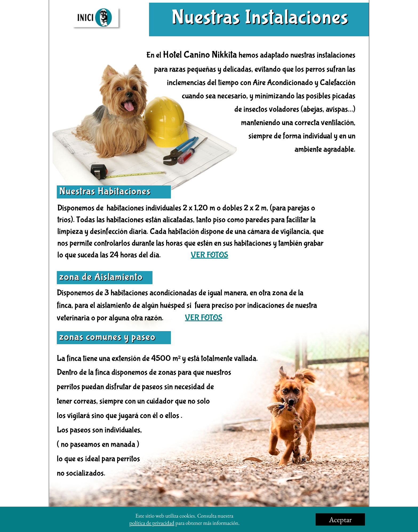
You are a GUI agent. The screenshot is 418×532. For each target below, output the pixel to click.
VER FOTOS (210, 255)
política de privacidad (152, 523)
